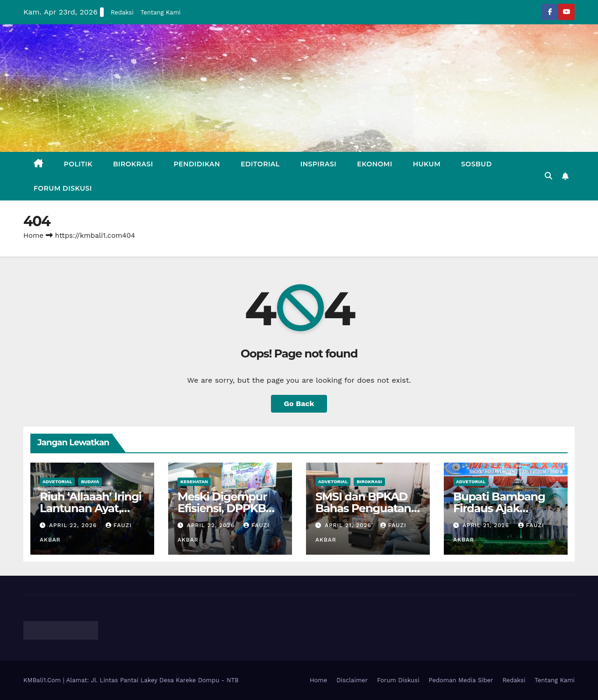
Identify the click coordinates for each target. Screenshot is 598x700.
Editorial (260, 164)
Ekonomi (374, 164)
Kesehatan (194, 482)
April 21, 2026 (349, 525)
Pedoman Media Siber (461, 680)
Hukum (427, 164)
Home (33, 236)
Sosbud (477, 164)
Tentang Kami (161, 12)
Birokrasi (133, 164)
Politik (78, 164)
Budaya (90, 482)
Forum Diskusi (63, 188)
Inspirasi (319, 164)
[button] (548, 176)
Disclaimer (352, 680)
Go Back (299, 404)
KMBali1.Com (43, 680)
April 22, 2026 (74, 525)
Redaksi (122, 12)
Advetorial (57, 482)
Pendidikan (197, 164)
